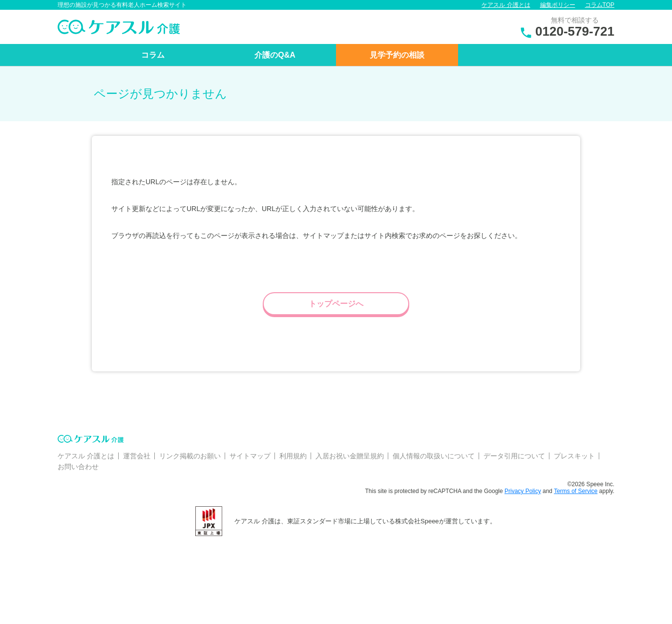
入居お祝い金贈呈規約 (350, 456)
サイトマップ (250, 456)
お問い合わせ (78, 467)
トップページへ (336, 304)
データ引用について (514, 456)
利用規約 (293, 456)
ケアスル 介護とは (506, 5)
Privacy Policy (523, 491)
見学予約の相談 (397, 55)
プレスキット (574, 456)
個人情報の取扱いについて (434, 456)
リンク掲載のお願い (190, 456)
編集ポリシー (558, 5)
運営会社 (137, 456)
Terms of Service (576, 491)
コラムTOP (600, 5)
